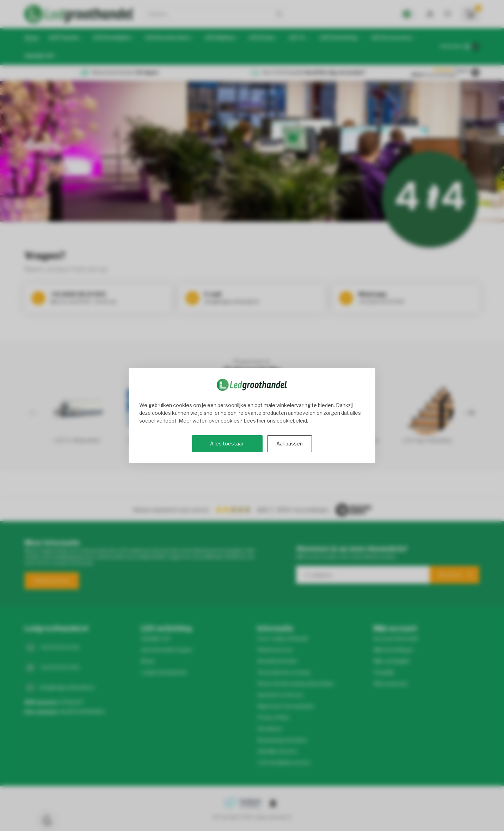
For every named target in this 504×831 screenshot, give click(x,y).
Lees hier (255, 421)
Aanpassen (290, 444)
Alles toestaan (227, 444)
